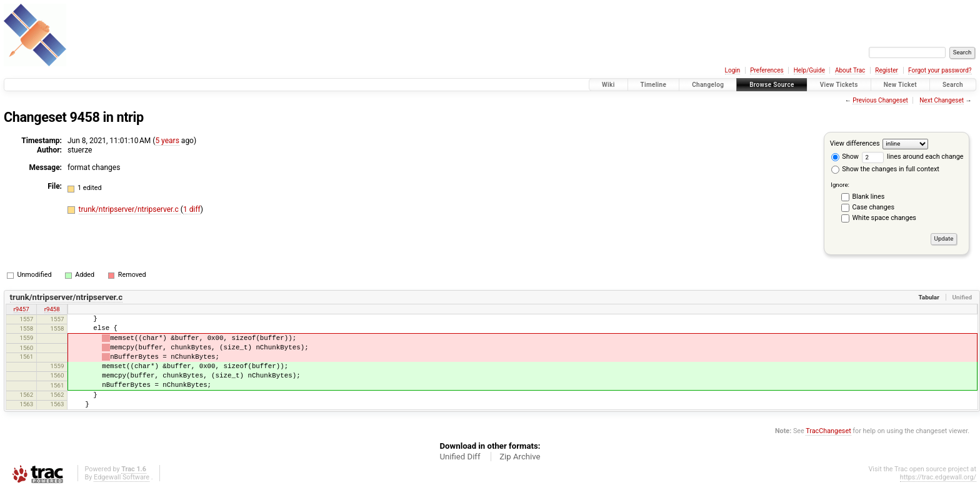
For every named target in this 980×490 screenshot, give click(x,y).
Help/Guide (809, 70)
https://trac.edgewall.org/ (938, 477)
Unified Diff (460, 457)
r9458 (52, 309)
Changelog (708, 85)
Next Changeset (942, 100)
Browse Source (772, 85)
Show (845, 157)
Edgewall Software (122, 477)
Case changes (874, 207)
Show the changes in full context (885, 169)
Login (733, 70)
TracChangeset (828, 431)
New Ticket (900, 85)
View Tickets (839, 85)
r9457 (22, 309)
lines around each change (913, 157)
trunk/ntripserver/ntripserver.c (130, 209)
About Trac (850, 70)
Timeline (654, 85)
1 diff (192, 209)
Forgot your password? (940, 70)
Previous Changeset (880, 100)
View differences (855, 143)
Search (953, 85)
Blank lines (869, 197)
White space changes (884, 218)
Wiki (608, 85)
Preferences (767, 70)
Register (887, 70)
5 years (167, 141)
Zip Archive (520, 457)
